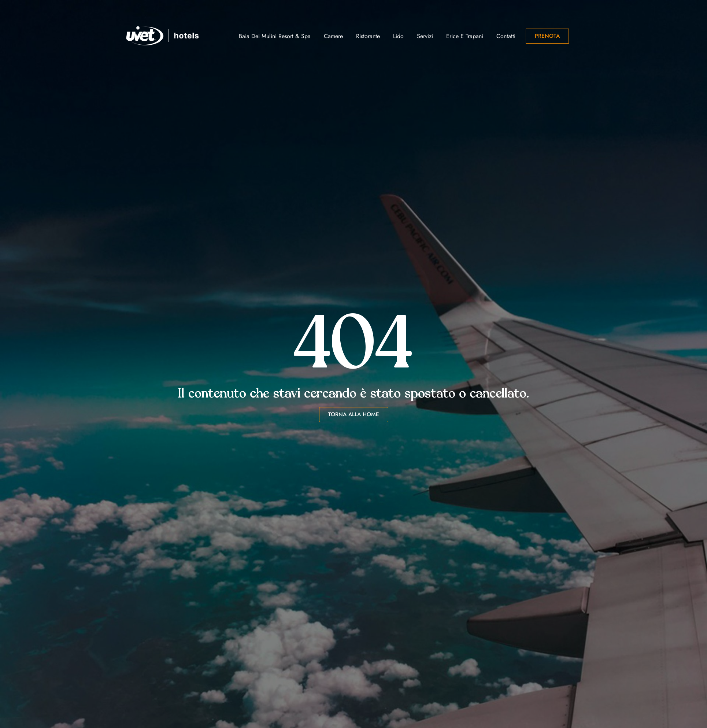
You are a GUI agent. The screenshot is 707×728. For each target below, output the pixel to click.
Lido (398, 36)
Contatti (506, 36)
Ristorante (368, 36)
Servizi (425, 36)
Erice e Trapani (465, 36)
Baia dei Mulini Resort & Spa (275, 36)
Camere (333, 36)
